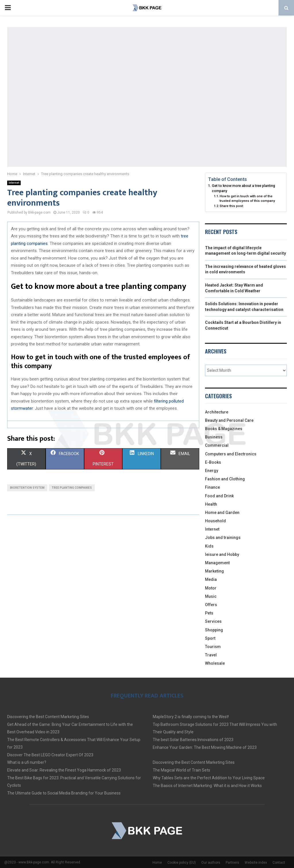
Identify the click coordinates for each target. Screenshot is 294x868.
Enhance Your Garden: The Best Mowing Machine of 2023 (205, 747)
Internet (14, 183)
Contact (279, 863)
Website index (256, 863)
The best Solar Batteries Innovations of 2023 (193, 740)
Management (217, 563)
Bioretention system (27, 488)
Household (215, 521)
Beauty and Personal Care (229, 420)
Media (211, 579)
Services (213, 621)
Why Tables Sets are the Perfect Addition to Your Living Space (209, 778)
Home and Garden (222, 513)
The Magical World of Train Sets (181, 770)
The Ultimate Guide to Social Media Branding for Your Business (64, 793)
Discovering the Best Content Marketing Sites (48, 717)
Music (211, 596)
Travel (211, 655)
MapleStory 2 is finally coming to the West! (191, 717)
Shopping (214, 630)
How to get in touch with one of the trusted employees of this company (247, 198)
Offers (211, 605)
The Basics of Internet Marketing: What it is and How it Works (207, 786)
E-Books (213, 462)
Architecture (217, 412)
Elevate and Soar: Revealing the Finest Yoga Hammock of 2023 (64, 770)
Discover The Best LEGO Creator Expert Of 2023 (50, 755)
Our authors (211, 863)
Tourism (213, 647)
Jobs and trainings (223, 538)
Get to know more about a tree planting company (243, 188)
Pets (209, 613)
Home (157, 863)
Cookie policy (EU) (182, 863)
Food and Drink (219, 496)
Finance (212, 487)
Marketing (214, 571)
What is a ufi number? (27, 762)
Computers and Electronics (231, 454)
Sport (210, 638)
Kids (209, 546)
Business (214, 437)
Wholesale (215, 663)
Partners (232, 863)
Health (211, 504)
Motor (211, 588)
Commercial (217, 445)
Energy (212, 471)
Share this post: (232, 206)
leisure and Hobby (222, 554)
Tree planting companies (72, 488)
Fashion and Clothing (225, 479)
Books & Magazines (224, 429)
